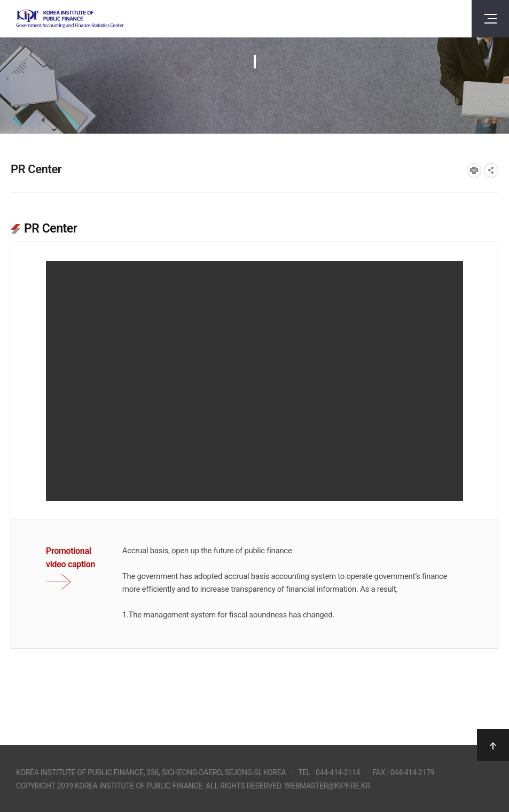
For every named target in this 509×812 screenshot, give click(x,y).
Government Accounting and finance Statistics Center (70, 19)
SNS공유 (491, 170)
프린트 (474, 170)
